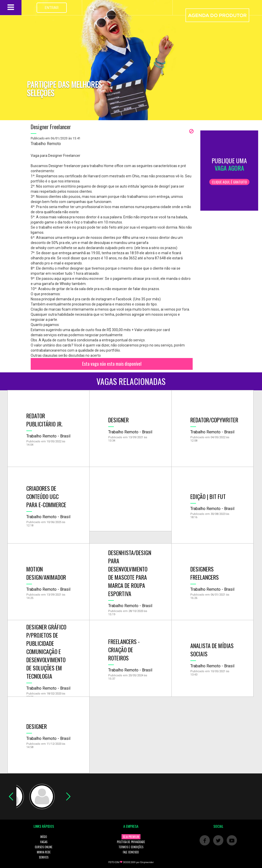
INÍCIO (44, 837)
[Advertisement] (130, 499)
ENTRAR (52, 8)
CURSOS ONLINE (44, 847)
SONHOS (44, 857)
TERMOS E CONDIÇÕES (131, 847)
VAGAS (44, 842)
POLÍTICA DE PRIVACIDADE (131, 842)
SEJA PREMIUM (131, 837)
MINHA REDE (44, 852)
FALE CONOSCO (131, 852)
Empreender (147, 862)
